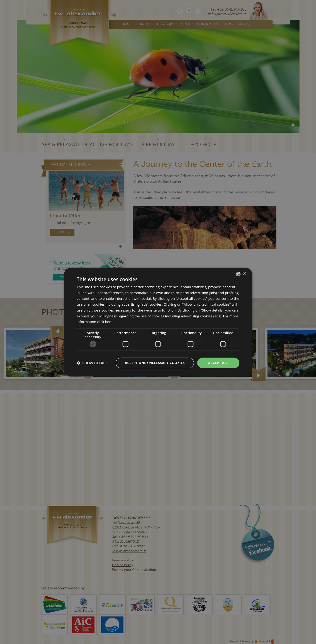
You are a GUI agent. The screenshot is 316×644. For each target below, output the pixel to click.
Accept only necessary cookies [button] (155, 363)
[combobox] (238, 274)
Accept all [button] (218, 363)
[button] (93, 363)
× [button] (245, 274)
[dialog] (158, 322)
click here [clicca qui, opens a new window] (105, 322)
